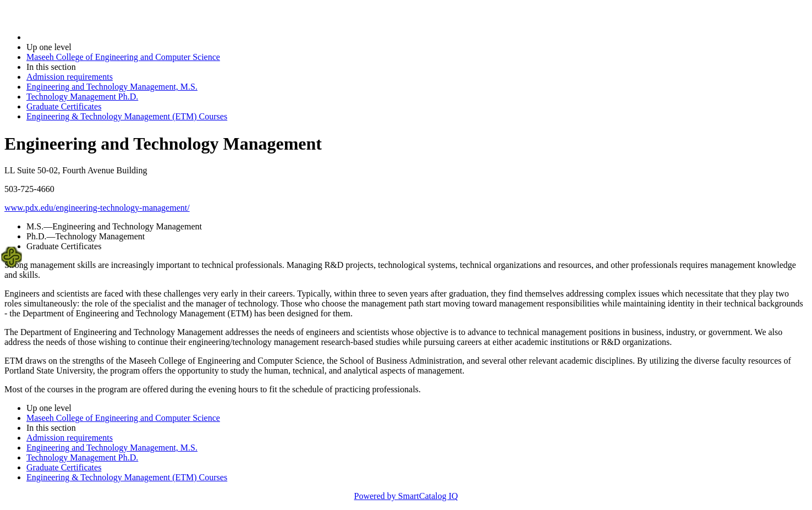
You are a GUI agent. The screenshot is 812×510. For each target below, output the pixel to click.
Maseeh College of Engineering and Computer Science (123, 57)
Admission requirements (70, 77)
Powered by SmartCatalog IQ (406, 496)
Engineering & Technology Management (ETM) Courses (127, 116)
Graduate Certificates (64, 106)
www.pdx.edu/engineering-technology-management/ (97, 208)
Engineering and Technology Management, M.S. (112, 87)
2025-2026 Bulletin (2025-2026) (84, 37)
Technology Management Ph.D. (82, 97)
